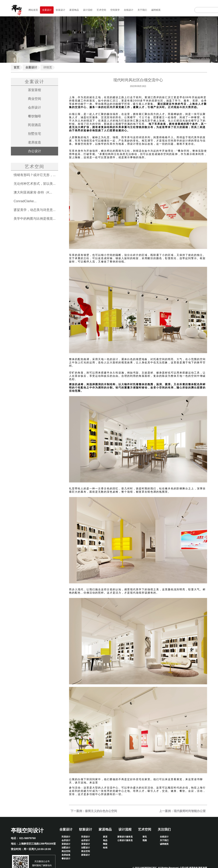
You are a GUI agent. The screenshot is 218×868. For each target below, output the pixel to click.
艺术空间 (101, 10)
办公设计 (35, 151)
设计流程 (88, 10)
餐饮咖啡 (35, 116)
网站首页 (33, 10)
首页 (17, 67)
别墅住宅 (35, 134)
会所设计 (35, 107)
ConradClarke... (25, 201)
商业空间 (35, 99)
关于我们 (142, 10)
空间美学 (115, 10)
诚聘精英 (156, 10)
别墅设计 (66, 848)
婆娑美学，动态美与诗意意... (35, 210)
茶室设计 (66, 844)
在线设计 (129, 10)
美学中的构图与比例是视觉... (35, 219)
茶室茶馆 (35, 90)
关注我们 (164, 829)
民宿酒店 (35, 125)
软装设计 (60, 10)
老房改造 (35, 142)
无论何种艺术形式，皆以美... (35, 184)
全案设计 (47, 10)
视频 (145, 840)
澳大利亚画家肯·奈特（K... (33, 192)
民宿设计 (66, 837)
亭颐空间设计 (27, 831)
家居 (105, 837)
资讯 (145, 837)
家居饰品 (74, 10)
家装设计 (86, 855)
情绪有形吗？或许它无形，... (35, 175)
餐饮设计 (66, 859)
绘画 (105, 848)
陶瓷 (105, 844)
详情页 (48, 67)
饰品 (105, 840)
